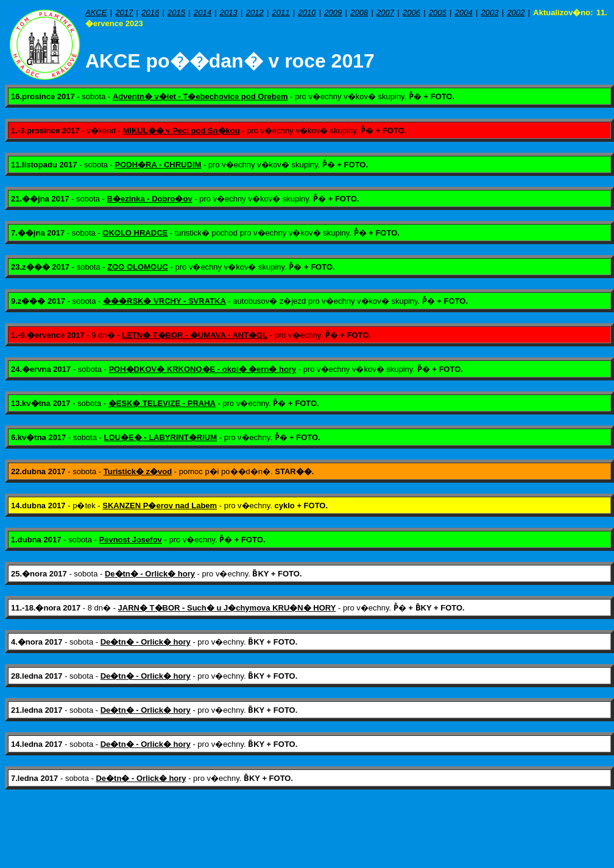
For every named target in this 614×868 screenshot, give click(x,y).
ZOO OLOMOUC (138, 267)
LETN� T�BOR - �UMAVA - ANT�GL (195, 335)
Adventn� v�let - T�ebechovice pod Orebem (200, 96)
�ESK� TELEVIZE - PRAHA (162, 403)
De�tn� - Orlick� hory (150, 574)
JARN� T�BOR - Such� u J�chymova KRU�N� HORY (227, 608)
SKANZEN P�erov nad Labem (160, 506)
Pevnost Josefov (131, 540)
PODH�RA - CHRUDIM (158, 165)
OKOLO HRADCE (135, 233)
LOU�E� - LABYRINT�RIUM (160, 437)
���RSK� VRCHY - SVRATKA (164, 301)
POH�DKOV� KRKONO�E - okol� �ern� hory (202, 369)
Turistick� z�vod (138, 471)
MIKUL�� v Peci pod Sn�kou (182, 131)
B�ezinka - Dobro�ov (150, 199)
